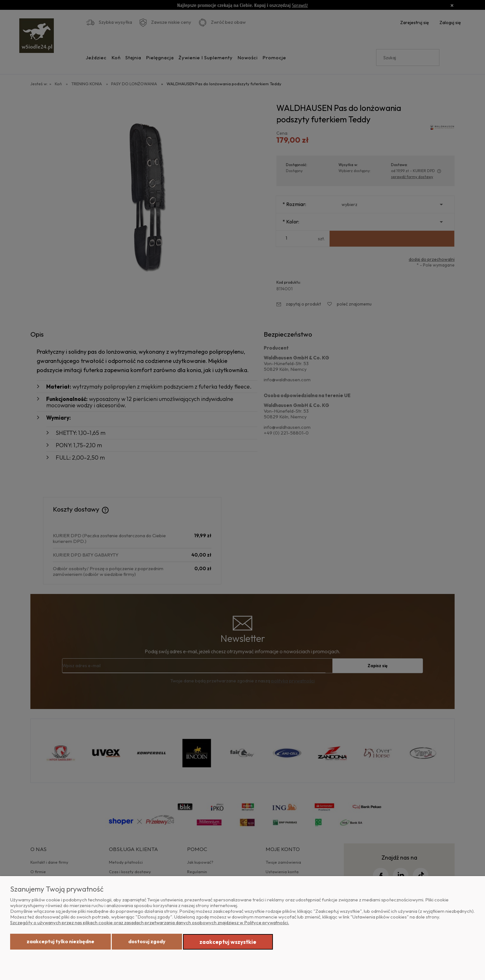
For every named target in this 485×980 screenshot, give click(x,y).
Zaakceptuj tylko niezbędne (60, 941)
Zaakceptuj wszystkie (228, 942)
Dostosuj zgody (147, 941)
